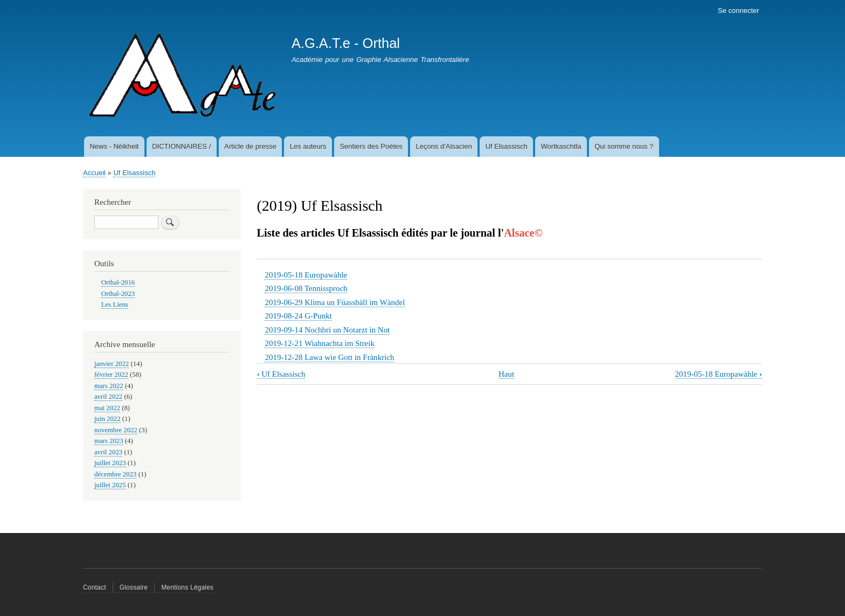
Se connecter (739, 11)
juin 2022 (108, 419)
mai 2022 (107, 408)
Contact (95, 587)
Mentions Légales (187, 587)
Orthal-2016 (118, 282)
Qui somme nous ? (624, 146)
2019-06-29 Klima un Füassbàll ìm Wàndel (335, 302)
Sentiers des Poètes (371, 146)
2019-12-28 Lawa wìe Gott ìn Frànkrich (329, 357)
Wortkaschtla (561, 146)
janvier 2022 (112, 364)
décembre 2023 (115, 474)
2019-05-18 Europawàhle (306, 275)
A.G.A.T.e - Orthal (346, 43)
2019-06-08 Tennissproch (306, 288)
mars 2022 (109, 386)
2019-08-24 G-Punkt (298, 316)
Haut (506, 374)
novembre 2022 (116, 430)
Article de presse (250, 146)
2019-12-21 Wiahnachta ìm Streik (319, 343)
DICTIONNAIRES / (181, 146)
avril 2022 (108, 397)
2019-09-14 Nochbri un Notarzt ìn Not (327, 330)
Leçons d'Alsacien (444, 146)
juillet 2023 (110, 463)
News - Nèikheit (114, 146)
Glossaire (134, 587)
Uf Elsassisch (507, 146)
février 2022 (111, 375)
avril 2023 (108, 452)
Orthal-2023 (118, 294)
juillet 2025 (110, 485)
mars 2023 (109, 441)
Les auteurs (308, 146)
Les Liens (115, 304)
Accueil (94, 173)
